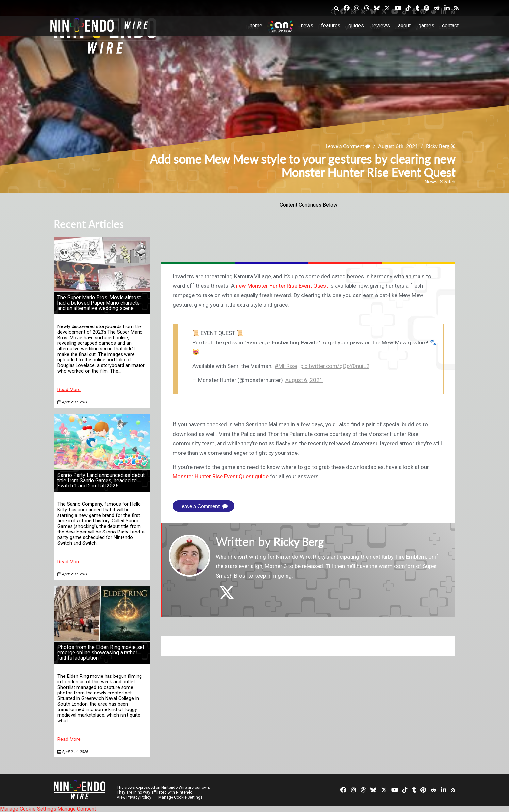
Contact (450, 26)
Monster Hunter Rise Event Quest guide (221, 476)
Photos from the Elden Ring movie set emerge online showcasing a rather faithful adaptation (101, 653)
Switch (448, 182)
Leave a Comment (345, 146)
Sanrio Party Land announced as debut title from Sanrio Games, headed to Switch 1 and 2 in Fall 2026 (101, 480)
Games (426, 26)
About (404, 26)
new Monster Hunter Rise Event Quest (282, 286)
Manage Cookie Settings (181, 797)
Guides (356, 26)
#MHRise (286, 366)
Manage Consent (77, 809)
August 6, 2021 (304, 380)
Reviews (381, 26)
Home (256, 26)
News (307, 26)
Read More (69, 390)
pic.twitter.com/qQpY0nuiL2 (335, 366)
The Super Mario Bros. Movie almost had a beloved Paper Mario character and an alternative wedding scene (99, 303)
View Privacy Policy (134, 797)
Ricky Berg (437, 146)
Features (331, 26)
